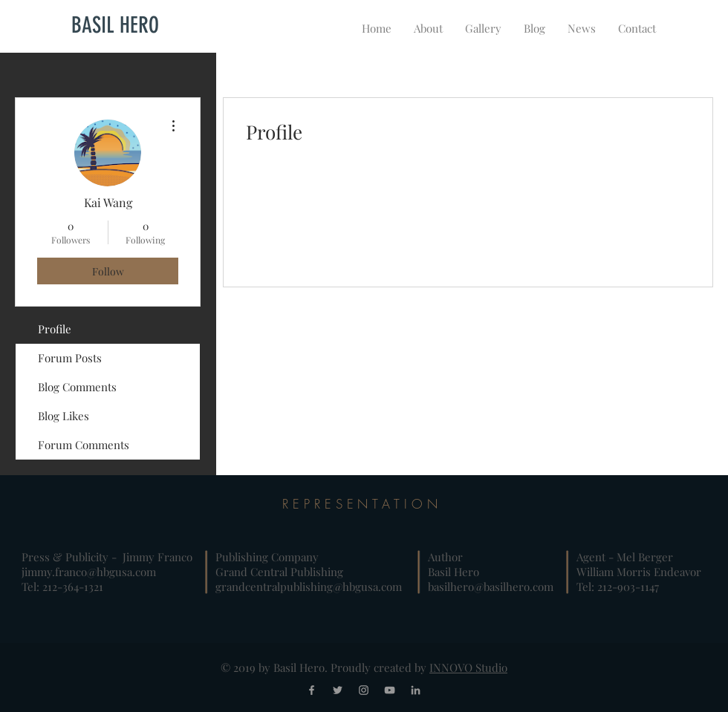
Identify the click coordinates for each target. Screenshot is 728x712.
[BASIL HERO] (115, 25)
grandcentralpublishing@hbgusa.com (309, 587)
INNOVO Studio (468, 667)
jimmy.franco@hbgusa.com (89, 572)
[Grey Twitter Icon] (338, 690)
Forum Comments (84, 445)
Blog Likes (64, 416)
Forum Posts (70, 358)
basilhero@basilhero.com (491, 587)
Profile (55, 329)
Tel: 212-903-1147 (618, 587)
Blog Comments (77, 387)
